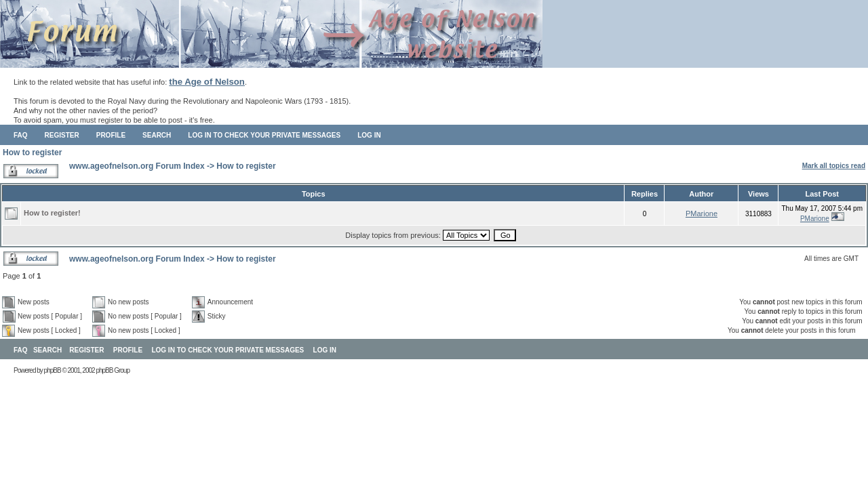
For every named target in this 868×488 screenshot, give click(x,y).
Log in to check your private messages (264, 135)
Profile (111, 135)
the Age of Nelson (207, 82)
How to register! (52, 213)
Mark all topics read (834, 166)
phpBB (53, 370)
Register (62, 135)
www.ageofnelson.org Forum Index (137, 166)
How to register (32, 152)
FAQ (21, 135)
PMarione (702, 213)
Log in (369, 135)
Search (157, 135)
